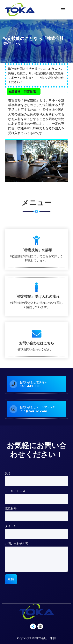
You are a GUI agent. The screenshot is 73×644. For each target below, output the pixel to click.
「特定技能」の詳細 (37, 319)
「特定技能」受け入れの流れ (37, 366)
